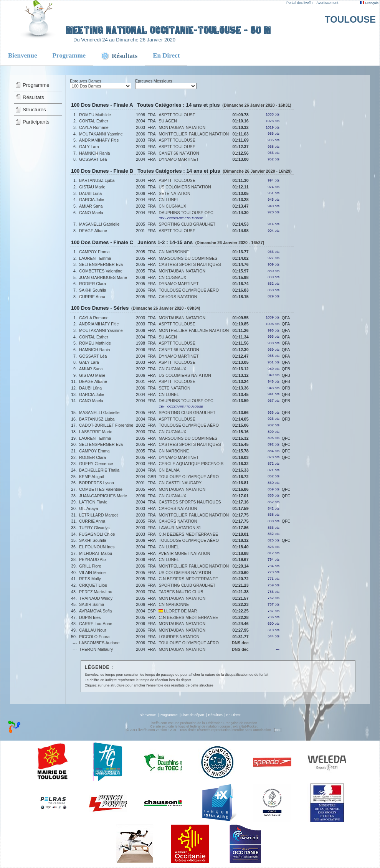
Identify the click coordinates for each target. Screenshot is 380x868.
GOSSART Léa (93, 159)
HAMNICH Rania (95, 153)
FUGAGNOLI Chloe (97, 534)
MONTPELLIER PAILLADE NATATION (194, 134)
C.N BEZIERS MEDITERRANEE (188, 534)
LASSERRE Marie (96, 432)
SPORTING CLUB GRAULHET (187, 224)
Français (369, 3)
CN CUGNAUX (172, 206)
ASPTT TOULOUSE (177, 115)
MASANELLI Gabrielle (99, 224)
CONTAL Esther (94, 121)
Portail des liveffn (299, 3)
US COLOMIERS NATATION (185, 187)
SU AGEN (168, 121)
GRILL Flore (90, 566)
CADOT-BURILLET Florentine (106, 425)
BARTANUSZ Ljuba (97, 180)
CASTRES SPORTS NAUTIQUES (190, 264)
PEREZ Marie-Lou (96, 592)
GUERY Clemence (96, 464)
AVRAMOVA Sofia (95, 611)
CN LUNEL (169, 200)
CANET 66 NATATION (179, 153)
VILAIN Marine (92, 573)
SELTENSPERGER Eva (101, 264)
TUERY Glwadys (94, 528)
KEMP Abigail (91, 477)
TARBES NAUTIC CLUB (181, 592)
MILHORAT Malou (96, 553)
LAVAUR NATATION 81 (180, 528)
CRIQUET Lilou (93, 585)
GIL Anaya (88, 508)
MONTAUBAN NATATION (182, 127)
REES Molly (90, 579)
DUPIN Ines (90, 617)
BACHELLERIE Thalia (99, 470)
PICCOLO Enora (94, 637)
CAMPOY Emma (94, 252)
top (277, 730)
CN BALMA (169, 470)
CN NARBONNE (174, 252)
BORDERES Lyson (97, 483)
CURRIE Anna (92, 297)
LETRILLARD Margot (98, 515)
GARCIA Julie (92, 200)
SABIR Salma (92, 604)
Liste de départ (193, 715)
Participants (36, 122)
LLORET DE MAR (178, 611)
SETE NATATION (174, 193)
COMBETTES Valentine (101, 271)
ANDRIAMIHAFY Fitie (99, 140)
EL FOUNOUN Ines (97, 547)
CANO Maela (91, 213)
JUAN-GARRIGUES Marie (103, 277)
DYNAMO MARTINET (178, 159)
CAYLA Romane (94, 127)
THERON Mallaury (96, 649)
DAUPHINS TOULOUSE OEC (186, 213)
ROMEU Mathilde (95, 115)
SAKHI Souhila (93, 290)
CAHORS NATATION (178, 297)
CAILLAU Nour (93, 630)
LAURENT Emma (95, 258)
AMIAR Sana (91, 206)
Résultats (33, 97)
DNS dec (240, 643)
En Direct (166, 55)
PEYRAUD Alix (93, 559)
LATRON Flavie (93, 502)
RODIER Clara (93, 284)
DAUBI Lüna (90, 193)
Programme (69, 55)
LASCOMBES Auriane (99, 643)
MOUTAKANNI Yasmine (101, 134)
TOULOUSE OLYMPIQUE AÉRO (189, 290)
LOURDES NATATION (179, 637)
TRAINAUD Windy (96, 598)
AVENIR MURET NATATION (184, 553)
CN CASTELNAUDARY (180, 483)
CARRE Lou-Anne (96, 624)
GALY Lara (89, 147)
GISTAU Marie (92, 187)
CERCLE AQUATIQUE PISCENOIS (191, 464)
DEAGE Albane (93, 231)
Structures (34, 110)
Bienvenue (23, 55)
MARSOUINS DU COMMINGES (188, 258)
